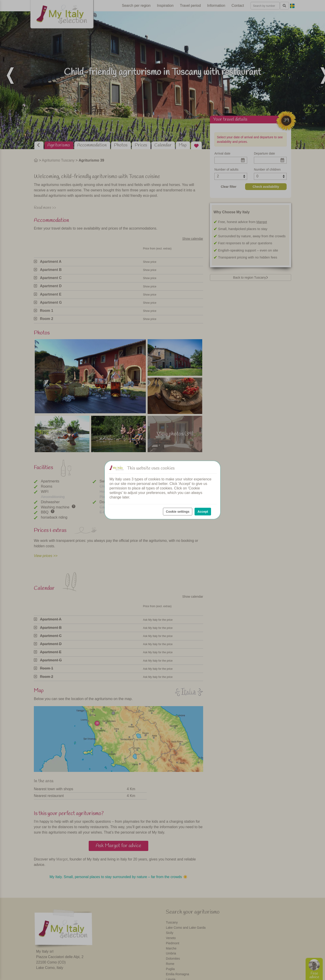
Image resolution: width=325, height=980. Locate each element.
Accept (203, 512)
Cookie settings (178, 512)
